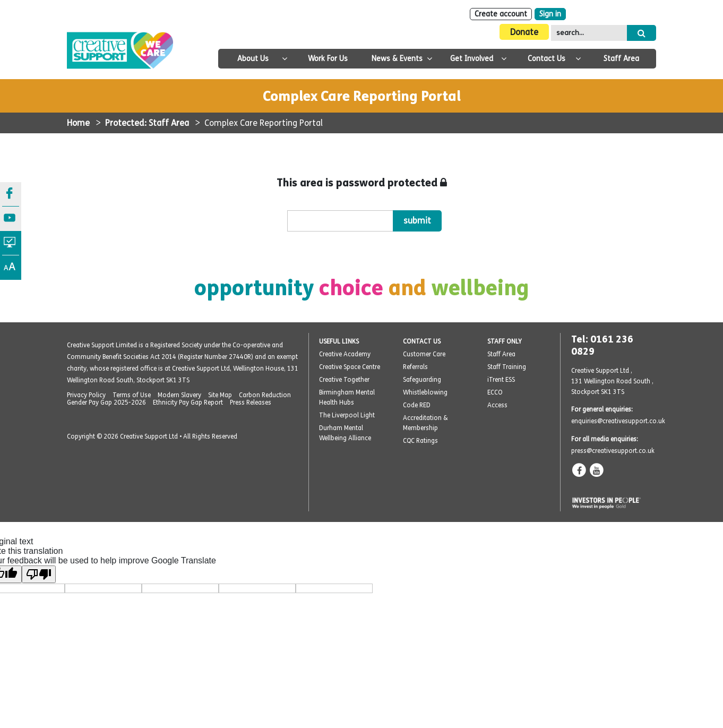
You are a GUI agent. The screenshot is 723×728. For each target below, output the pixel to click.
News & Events (397, 59)
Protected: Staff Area (147, 123)
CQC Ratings (420, 441)
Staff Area (621, 59)
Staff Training (507, 367)
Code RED (417, 405)
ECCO (495, 392)
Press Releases (251, 402)
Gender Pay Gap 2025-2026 (106, 402)
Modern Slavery (179, 395)
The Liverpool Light (347, 415)
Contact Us (546, 59)
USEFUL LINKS (339, 341)
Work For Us (328, 59)
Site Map (220, 395)
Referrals (415, 367)
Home (78, 123)
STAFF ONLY (505, 341)
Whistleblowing (425, 392)
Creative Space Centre (350, 367)
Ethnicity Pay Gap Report (188, 402)
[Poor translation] (39, 574)
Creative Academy (345, 354)
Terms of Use (132, 395)
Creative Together (344, 380)
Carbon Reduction (265, 395)
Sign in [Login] (550, 14)
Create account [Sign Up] (501, 14)
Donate (524, 32)
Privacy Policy (86, 395)
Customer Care (424, 354)
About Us (253, 59)
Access (497, 405)
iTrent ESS (501, 380)
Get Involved (472, 59)
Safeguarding (422, 380)
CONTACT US (422, 341)
